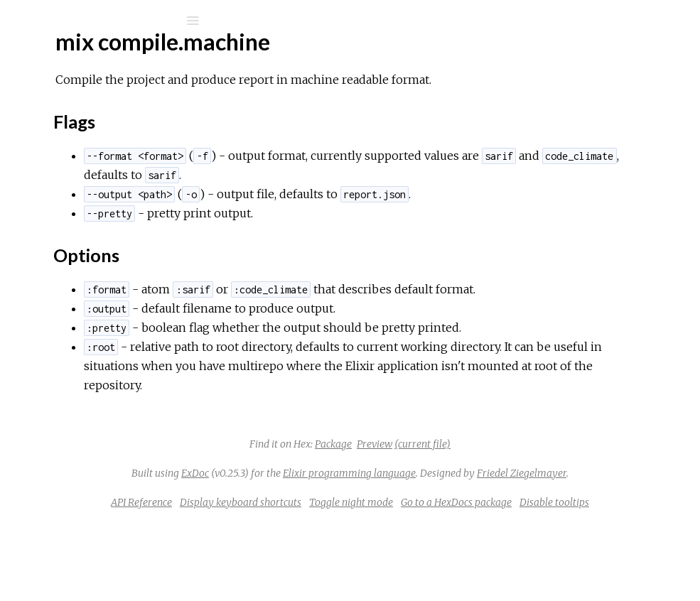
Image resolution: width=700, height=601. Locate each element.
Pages (50, 110)
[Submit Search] (21, 21)
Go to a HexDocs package (418, 579)
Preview (481, 482)
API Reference (346, 560)
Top (62, 213)
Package (440, 482)
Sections (84, 228)
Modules (59, 130)
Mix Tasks (60, 149)
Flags (76, 248)
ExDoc (377, 511)
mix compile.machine (95, 189)
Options (84, 260)
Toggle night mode (556, 560)
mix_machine (85, 58)
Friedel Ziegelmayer (484, 531)
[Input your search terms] (107, 21)
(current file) (529, 482)
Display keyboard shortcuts (445, 560)
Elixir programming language (531, 511)
